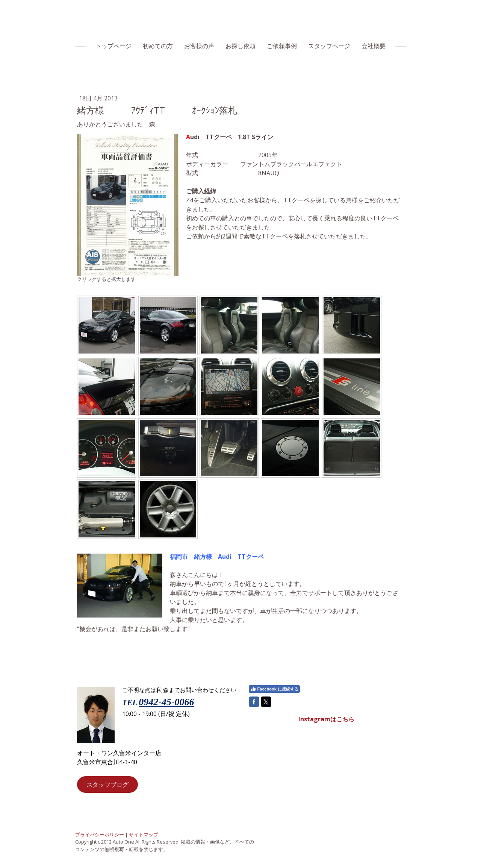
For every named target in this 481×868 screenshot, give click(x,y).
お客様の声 (199, 46)
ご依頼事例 (282, 46)
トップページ (113, 46)
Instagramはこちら (326, 719)
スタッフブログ (107, 785)
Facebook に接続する (274, 689)
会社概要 (374, 46)
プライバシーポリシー (100, 835)
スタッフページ (329, 46)
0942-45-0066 (166, 702)
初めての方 (158, 46)
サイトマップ (144, 835)
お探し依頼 (240, 46)
